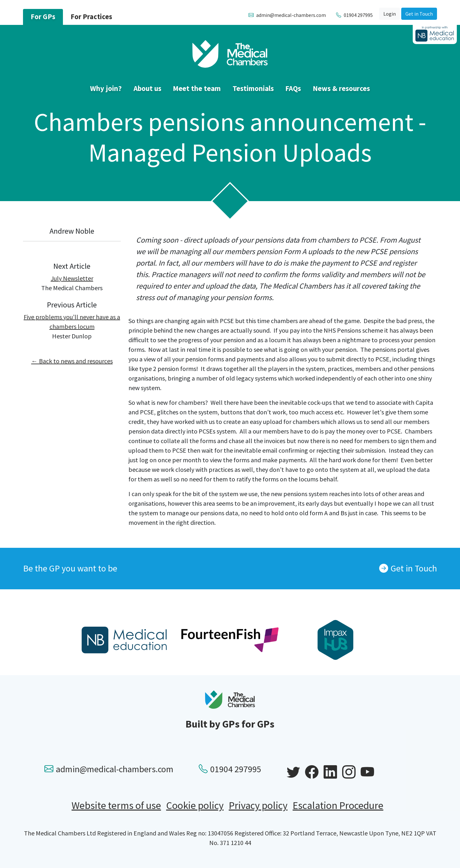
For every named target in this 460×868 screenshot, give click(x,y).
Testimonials (253, 88)
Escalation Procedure (338, 805)
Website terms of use (116, 805)
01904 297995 (230, 769)
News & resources (341, 88)
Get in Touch (419, 14)
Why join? (106, 88)
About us (147, 88)
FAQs (293, 88)
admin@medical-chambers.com (109, 769)
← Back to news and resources (72, 361)
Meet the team (197, 88)
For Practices (91, 17)
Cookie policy (195, 805)
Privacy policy (258, 805)
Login (390, 14)
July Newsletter (72, 278)
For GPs (43, 17)
